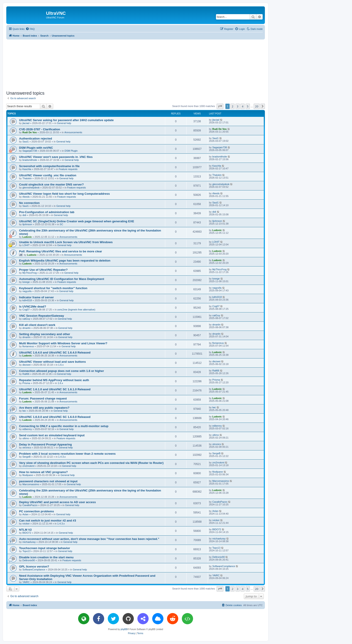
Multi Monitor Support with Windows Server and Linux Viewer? (63, 343)
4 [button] (243, 106)
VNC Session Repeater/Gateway (42, 316)
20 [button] (257, 106)
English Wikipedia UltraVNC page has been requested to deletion (65, 261)
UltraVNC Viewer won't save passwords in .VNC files (56, 157)
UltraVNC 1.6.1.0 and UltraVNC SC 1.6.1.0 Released (55, 389)
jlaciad (26, 123)
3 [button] (238, 106)
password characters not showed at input (48, 481)
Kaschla (27, 169)
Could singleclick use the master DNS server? (51, 184)
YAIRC (26, 582)
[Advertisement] (136, 64)
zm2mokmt (29, 466)
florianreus (28, 346)
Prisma (26, 383)
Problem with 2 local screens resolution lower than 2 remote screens (67, 454)
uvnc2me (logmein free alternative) (76, 310)
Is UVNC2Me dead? (33, 307)
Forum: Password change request (43, 398)
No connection (29, 203)
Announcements (73, 132)
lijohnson (27, 224)
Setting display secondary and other (45, 334)
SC (61, 224)
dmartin (27, 328)
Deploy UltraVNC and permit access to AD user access (57, 502)
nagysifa (27, 291)
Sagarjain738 (30, 151)
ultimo (26, 438)
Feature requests (68, 169)
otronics (27, 448)
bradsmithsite (30, 160)
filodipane (28, 475)
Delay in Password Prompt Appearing (45, 444)
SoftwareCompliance (34, 570)
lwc (24, 411)
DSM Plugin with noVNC (36, 148)
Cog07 (26, 310)
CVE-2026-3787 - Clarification (40, 129)
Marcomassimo (31, 484)
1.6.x (61, 365)
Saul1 (26, 142)
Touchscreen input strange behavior (45, 548)
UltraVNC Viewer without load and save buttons (52, 362)
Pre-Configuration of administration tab (47, 212)
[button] (220, 106)
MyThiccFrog (30, 273)
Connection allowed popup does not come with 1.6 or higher (62, 371)
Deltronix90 (29, 560)
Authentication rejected (36, 139)
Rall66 (26, 374)
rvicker (26, 524)
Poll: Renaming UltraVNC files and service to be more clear (60, 251)
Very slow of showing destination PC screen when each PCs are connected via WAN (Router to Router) (91, 463)
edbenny (27, 429)
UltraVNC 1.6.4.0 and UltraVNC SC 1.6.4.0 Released (55, 353)
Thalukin (27, 178)
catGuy (26, 319)
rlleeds (26, 197)
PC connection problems (36, 511)
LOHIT (26, 245)
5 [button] (248, 106)
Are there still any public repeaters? (44, 408)
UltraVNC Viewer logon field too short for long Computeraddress (64, 194)
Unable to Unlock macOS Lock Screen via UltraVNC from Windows (66, 242)
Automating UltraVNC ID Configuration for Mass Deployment (62, 279)
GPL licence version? (34, 567)
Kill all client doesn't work (37, 325)
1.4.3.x (62, 457)
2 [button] (232, 106)
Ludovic (27, 237)
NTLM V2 (25, 530)
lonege (26, 282)
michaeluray (29, 542)
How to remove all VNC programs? (43, 472)
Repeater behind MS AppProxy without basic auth (54, 380)
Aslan (26, 514)
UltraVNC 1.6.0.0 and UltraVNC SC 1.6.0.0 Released (55, 417)
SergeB (27, 457)
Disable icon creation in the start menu (46, 557)
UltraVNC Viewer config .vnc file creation (48, 175)
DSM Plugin (71, 151)
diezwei (27, 365)
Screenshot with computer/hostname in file (49, 166)
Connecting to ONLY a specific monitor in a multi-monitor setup (64, 426)
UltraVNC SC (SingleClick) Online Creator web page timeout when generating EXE (77, 221)
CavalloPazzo (30, 505)
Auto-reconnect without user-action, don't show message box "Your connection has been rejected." (89, 539)
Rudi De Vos (30, 132)
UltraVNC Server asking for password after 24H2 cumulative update (66, 120)
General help (64, 123)
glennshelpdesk (31, 188)
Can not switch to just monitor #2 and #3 (48, 521)
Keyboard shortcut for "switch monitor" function (53, 288)
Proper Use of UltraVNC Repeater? (43, 270)
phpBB (124, 629)
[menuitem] (30, 29)
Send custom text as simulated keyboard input (52, 435)
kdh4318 (27, 300)
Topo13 (26, 551)
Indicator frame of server (36, 297)
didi (24, 215)
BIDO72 (27, 533)
